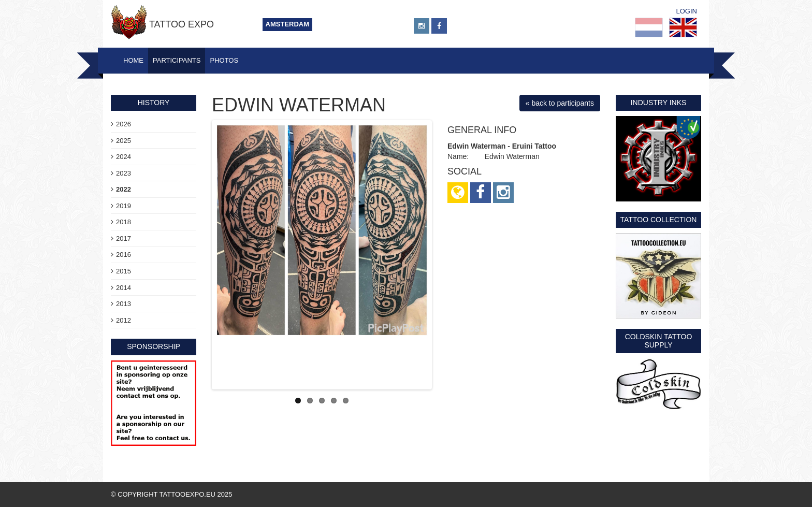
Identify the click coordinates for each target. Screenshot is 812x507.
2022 (124, 189)
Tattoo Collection (659, 220)
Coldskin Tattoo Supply (659, 341)
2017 (124, 238)
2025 (124, 141)
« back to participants (560, 103)
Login (687, 11)
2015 (124, 271)
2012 (124, 320)
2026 (124, 124)
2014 (124, 288)
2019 (124, 206)
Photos (224, 60)
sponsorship (154, 346)
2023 (124, 173)
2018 (124, 222)
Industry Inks (659, 103)
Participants (177, 60)
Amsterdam (288, 24)
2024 (124, 157)
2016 (124, 255)
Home (133, 60)
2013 (124, 304)
